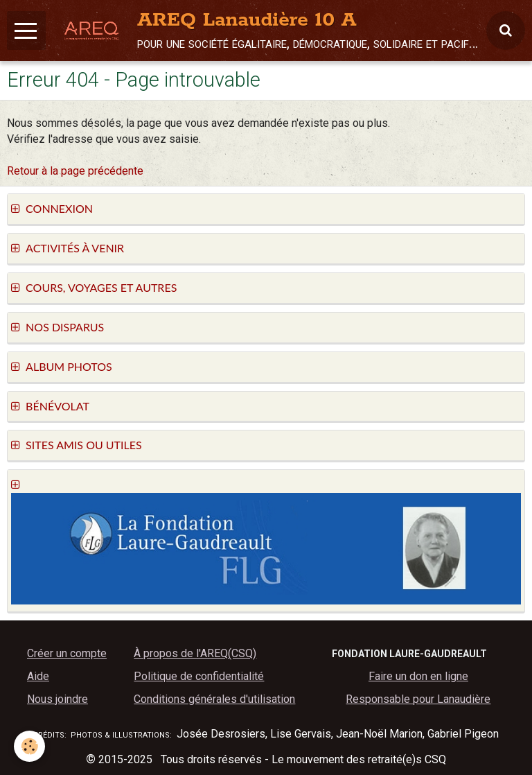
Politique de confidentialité (199, 676)
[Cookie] (29, 746)
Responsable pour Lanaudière (418, 699)
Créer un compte (67, 653)
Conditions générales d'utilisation (214, 699)
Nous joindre (57, 699)
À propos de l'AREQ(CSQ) (195, 653)
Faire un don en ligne (418, 676)
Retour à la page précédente (75, 171)
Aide (38, 676)
